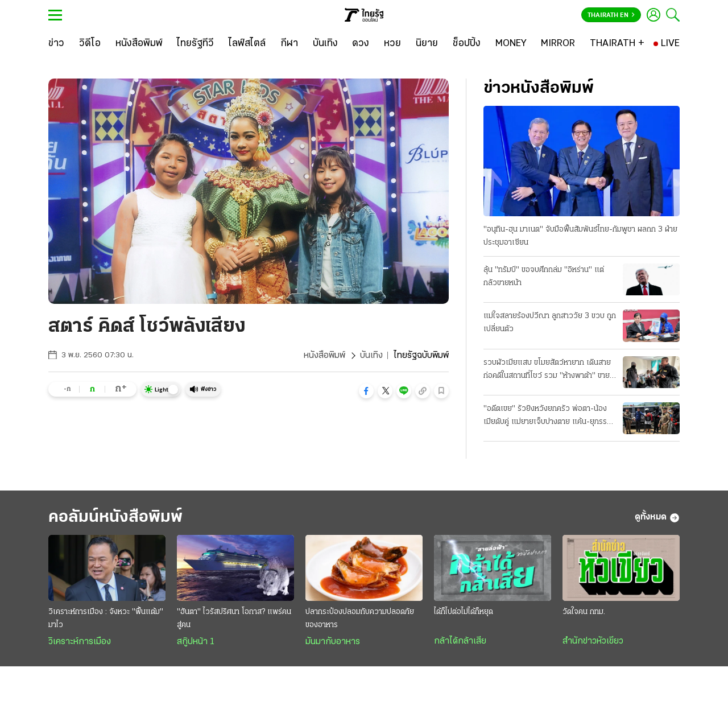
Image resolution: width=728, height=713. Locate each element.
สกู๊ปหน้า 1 (196, 642)
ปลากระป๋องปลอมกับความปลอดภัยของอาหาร (360, 619)
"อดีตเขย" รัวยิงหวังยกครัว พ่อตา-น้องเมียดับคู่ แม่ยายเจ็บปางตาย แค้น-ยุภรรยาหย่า (549, 417)
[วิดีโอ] (90, 44)
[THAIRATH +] (617, 44)
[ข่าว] (56, 44)
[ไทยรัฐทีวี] (195, 44)
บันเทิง (371, 356)
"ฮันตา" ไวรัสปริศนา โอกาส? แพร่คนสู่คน (234, 619)
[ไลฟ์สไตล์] (247, 44)
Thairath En (611, 15)
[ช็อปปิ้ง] (467, 44)
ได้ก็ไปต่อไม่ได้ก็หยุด (464, 612)
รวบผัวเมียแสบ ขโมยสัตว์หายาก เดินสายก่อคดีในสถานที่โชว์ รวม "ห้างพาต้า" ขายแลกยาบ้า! (547, 370)
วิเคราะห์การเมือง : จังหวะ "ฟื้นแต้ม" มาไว (106, 619)
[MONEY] (511, 44)
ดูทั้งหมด (657, 518)
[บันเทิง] (325, 44)
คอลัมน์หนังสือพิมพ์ (115, 518)
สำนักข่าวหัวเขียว (593, 641)
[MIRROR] (558, 44)
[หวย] (392, 44)
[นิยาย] (427, 44)
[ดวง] (361, 44)
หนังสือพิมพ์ (324, 356)
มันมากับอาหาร (333, 642)
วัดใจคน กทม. (584, 612)
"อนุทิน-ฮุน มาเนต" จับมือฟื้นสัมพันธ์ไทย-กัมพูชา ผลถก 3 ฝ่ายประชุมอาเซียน (580, 236)
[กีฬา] (289, 44)
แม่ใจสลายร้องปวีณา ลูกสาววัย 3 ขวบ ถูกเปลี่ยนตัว (550, 323)
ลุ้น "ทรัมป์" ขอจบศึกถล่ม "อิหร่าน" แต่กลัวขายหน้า (544, 277)
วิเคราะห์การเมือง (80, 642)
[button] (366, 391)
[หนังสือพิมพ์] (139, 44)
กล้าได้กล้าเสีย (460, 641)
